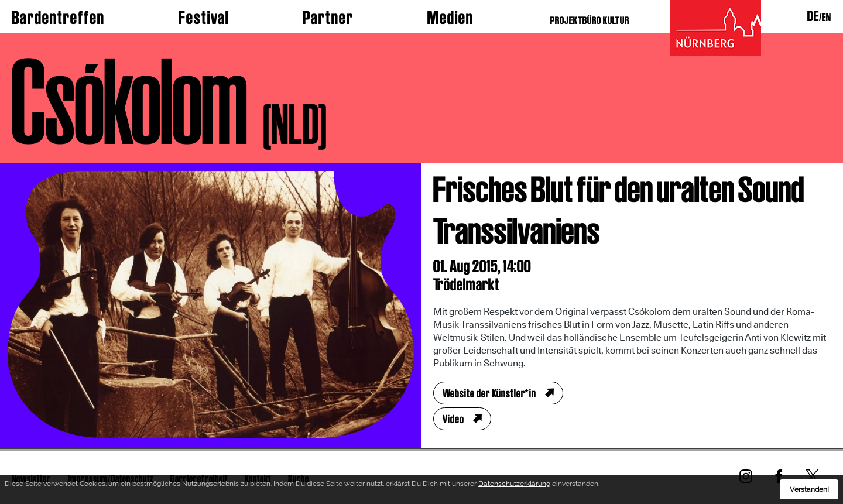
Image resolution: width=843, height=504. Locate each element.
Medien (450, 18)
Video (453, 419)
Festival (204, 18)
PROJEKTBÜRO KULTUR (590, 20)
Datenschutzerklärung (514, 484)
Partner (328, 18)
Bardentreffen (58, 18)
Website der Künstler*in (489, 393)
